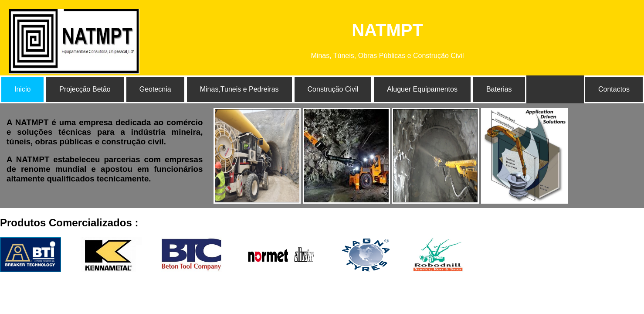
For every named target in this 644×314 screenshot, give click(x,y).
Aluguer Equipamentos (422, 89)
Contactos (614, 89)
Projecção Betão (85, 89)
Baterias (499, 89)
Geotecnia (155, 89)
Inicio (22, 89)
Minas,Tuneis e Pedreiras (239, 89)
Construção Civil (333, 89)
